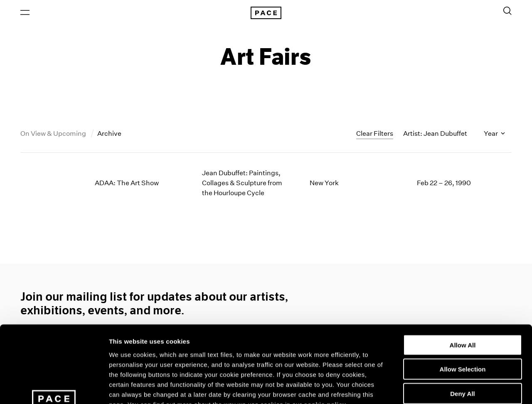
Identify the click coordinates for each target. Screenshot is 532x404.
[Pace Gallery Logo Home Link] (266, 13)
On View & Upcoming (54, 134)
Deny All (462, 324)
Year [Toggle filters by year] (494, 134)
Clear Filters (375, 134)
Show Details (437, 388)
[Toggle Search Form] (507, 11)
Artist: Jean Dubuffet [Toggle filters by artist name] (435, 134)
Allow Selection (463, 300)
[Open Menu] (25, 13)
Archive (109, 134)
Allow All (463, 276)
